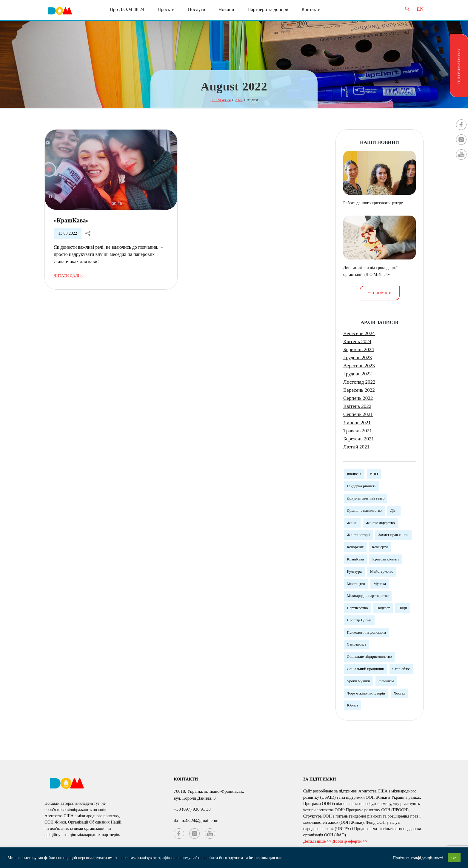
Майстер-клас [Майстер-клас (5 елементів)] (382, 571)
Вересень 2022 (359, 390)
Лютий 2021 (356, 447)
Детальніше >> (317, 841)
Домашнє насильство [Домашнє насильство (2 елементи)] (364, 510)
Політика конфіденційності (418, 858)
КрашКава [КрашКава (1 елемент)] (355, 559)
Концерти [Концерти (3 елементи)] (380, 547)
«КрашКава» (71, 220)
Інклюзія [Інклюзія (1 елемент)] (354, 474)
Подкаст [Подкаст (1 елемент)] (383, 608)
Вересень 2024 (359, 333)
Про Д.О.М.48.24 (127, 9)
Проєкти (166, 9)
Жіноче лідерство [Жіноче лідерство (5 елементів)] (380, 523)
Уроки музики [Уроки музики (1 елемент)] (358, 681)
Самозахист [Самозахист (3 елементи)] (357, 644)
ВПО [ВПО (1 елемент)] (374, 474)
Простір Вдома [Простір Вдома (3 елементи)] (359, 620)
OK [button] (454, 858)
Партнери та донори (268, 9)
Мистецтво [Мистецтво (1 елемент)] (356, 584)
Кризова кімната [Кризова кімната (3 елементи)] (386, 559)
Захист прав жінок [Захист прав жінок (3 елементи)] (393, 535)
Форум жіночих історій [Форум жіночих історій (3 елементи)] (366, 693)
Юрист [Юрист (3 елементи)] (352, 705)
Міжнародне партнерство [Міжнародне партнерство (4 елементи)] (368, 596)
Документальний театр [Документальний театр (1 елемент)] (366, 498)
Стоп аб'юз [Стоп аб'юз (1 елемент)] (401, 669)
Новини (226, 9)
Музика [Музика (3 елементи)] (380, 584)
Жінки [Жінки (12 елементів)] (352, 523)
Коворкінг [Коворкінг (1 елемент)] (355, 547)
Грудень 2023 (358, 358)
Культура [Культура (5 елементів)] (354, 571)
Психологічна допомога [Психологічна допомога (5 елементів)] (366, 632)
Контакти (311, 9)
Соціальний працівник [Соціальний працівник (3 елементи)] (365, 669)
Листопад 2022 (359, 382)
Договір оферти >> (350, 841)
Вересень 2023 (359, 366)
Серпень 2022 (358, 398)
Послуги (196, 9)
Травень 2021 (358, 431)
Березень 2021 (359, 439)
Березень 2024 (359, 349)
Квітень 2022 (357, 406)
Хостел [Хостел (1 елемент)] (400, 693)
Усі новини (380, 293)
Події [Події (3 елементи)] (402, 608)
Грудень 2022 (358, 374)
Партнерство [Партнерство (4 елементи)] (357, 608)
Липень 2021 (357, 423)
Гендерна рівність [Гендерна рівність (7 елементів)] (361, 486)
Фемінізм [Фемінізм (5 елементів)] (386, 681)
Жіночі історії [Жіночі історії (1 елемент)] (358, 535)
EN (420, 9)
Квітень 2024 (357, 341)
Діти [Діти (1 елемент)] (394, 510)
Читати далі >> (69, 275)
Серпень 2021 (358, 414)
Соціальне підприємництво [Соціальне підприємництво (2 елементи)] (369, 656)
